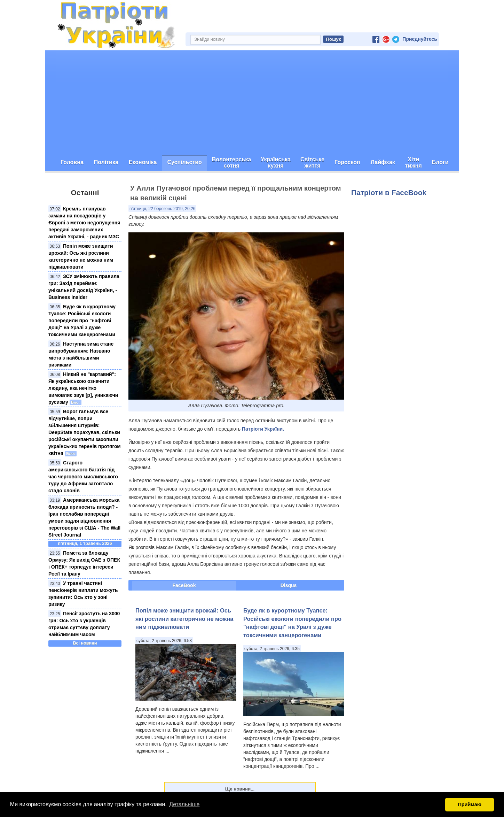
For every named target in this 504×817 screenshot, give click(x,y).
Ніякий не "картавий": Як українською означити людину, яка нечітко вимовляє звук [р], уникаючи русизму (83, 388)
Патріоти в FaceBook (389, 192)
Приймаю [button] (470, 804)
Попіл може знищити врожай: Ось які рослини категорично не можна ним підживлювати (184, 619)
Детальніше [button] (184, 804)
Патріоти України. (263, 429)
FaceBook (184, 585)
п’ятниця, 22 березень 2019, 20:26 (162, 209)
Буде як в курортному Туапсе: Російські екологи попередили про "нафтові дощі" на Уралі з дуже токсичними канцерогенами (82, 321)
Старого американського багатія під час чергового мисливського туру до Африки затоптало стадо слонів (83, 477)
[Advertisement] (252, 102)
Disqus (289, 585)
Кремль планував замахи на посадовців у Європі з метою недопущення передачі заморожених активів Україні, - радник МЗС (84, 223)
